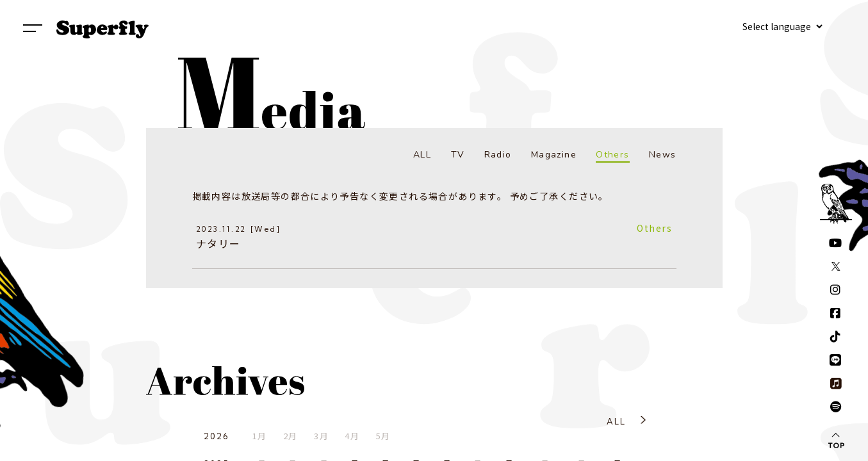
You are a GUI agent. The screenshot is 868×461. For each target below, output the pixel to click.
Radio (498, 155)
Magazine (554, 155)
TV (458, 155)
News (663, 155)
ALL (422, 155)
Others (612, 155)
